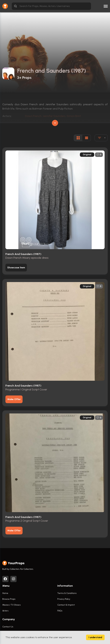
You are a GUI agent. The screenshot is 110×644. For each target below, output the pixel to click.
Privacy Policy (64, 599)
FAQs (60, 611)
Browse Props (9, 599)
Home (5, 593)
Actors (5, 611)
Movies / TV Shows (11, 605)
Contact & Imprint (66, 605)
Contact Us (8, 627)
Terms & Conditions (67, 593)
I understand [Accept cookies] (95, 637)
